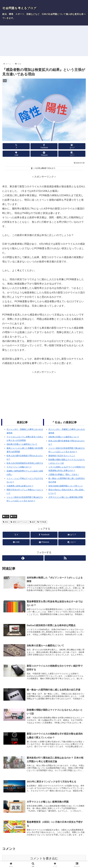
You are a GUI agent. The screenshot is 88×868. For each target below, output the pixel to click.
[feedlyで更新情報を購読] (23, 558)
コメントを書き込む (44, 859)
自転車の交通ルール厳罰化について (22, 444)
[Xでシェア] (16, 146)
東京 (6, 522)
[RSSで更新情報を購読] (65, 558)
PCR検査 (42, 522)
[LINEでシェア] (16, 154)
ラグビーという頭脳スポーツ (19, 467)
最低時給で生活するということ (62, 456)
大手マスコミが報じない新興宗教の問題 (66, 497)
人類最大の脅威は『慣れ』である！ (64, 474)
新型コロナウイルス (19, 522)
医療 (14, 516)
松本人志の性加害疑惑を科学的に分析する (25, 463)
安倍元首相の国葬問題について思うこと (66, 486)
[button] (72, 154)
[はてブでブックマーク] (72, 146)
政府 (33, 522)
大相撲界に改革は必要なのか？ (20, 486)
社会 (6, 516)
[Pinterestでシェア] (44, 154)
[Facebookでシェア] (44, 146)
